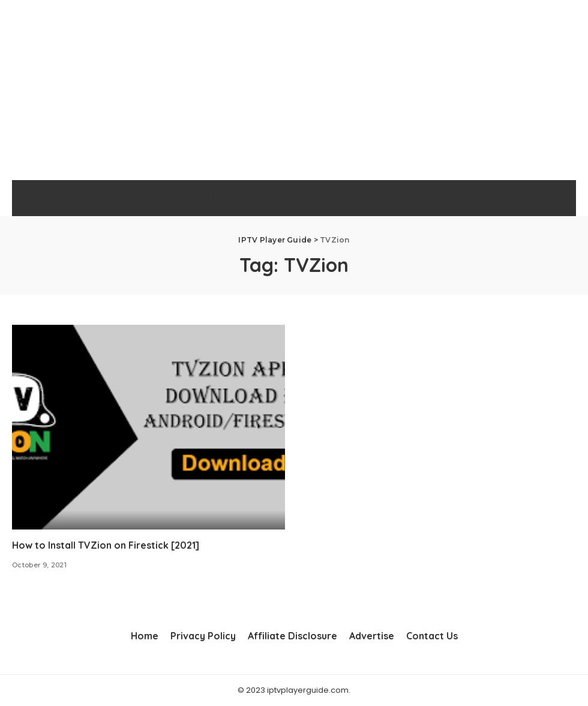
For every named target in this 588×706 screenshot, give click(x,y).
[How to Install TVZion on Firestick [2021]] (148, 427)
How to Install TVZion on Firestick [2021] (106, 545)
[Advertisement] (294, 90)
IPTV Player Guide (294, 198)
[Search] (557, 198)
